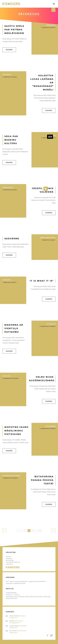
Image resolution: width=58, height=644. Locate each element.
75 (40, 531)
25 (25, 531)
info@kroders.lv (13, 628)
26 (29, 531)
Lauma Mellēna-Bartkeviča (13, 562)
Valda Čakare (9, 564)
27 (33, 531)
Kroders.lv (8, 556)
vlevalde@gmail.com (15, 623)
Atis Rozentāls (10, 560)
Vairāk (9, 50)
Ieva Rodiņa (9, 558)
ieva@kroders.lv (13, 618)
